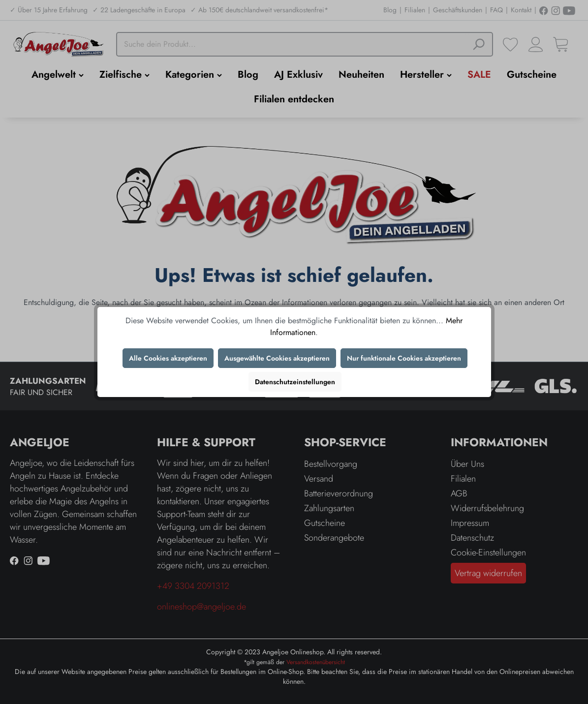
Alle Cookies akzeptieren (168, 358)
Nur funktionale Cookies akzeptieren (404, 358)
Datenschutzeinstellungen (295, 382)
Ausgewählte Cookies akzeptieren (277, 358)
